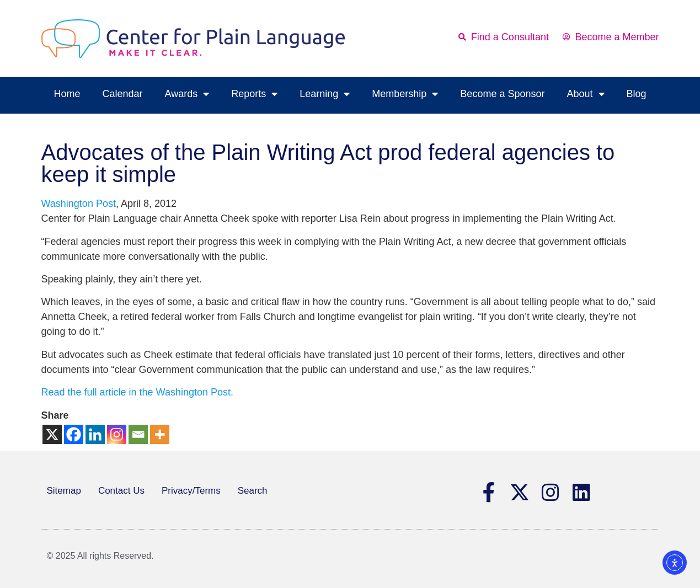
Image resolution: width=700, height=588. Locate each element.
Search (253, 491)
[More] (160, 434)
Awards (187, 94)
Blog (637, 94)
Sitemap (64, 491)
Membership (405, 94)
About (585, 94)
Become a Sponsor (502, 94)
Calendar (122, 94)
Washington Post (79, 204)
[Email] (138, 434)
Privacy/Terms (191, 491)
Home (67, 94)
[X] (52, 434)
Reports (254, 94)
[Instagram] (117, 434)
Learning (325, 94)
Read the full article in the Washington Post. (138, 392)
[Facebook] (74, 434)
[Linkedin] (95, 434)
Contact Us (121, 491)
